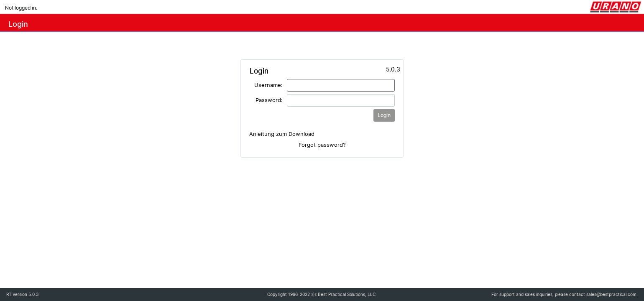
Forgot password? (322, 145)
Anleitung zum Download (282, 134)
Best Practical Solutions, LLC (347, 295)
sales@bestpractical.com (611, 295)
